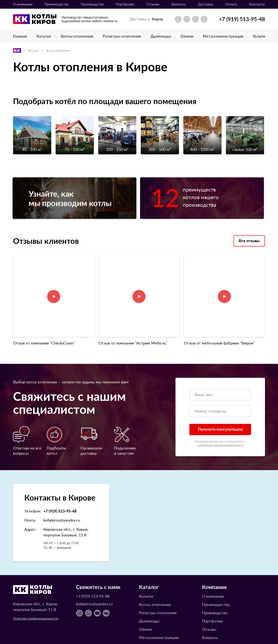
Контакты (257, 4)
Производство (92, 4)
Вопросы (179, 4)
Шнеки (187, 36)
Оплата (231, 4)
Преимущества (57, 4)
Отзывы (153, 4)
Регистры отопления (122, 36)
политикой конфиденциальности (220, 413)
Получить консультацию (220, 397)
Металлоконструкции (223, 36)
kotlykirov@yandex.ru (62, 488)
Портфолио (125, 4)
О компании (23, 4)
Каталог (44, 36)
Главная (20, 36)
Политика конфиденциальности (36, 586)
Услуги (259, 36)
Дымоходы (161, 36)
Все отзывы (249, 244)
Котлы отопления (77, 36)
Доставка (206, 4)
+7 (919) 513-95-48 (242, 19)
